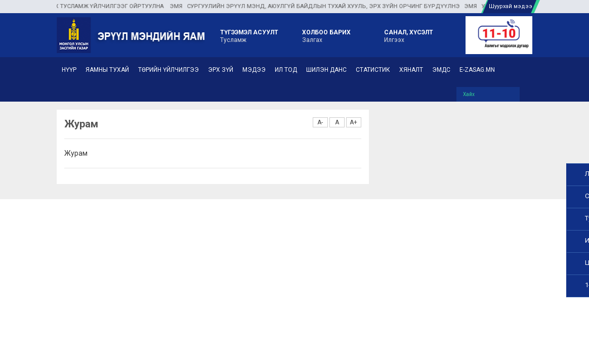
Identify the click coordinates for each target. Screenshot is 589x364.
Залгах (326, 35)
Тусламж (249, 35)
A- (320, 122)
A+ (353, 122)
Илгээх (409, 35)
